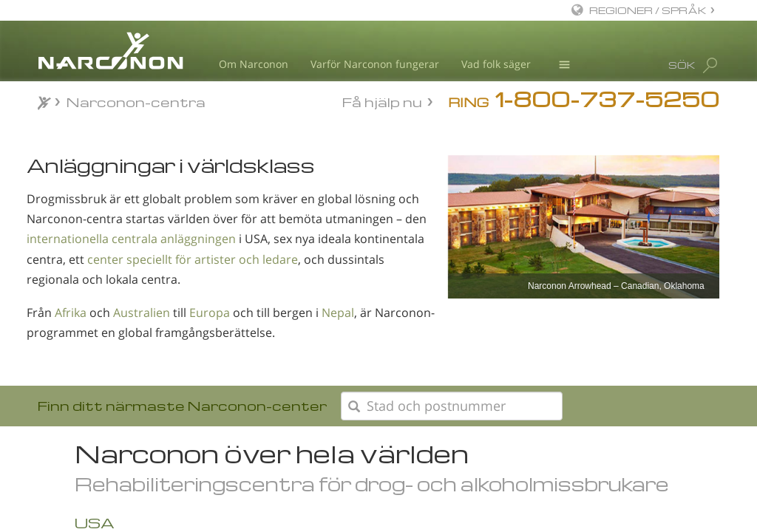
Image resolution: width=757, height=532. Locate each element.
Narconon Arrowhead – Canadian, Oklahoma (616, 286)
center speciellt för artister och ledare (193, 259)
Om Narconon (254, 64)
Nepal (338, 313)
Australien (142, 313)
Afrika (71, 313)
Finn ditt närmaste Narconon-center (182, 405)
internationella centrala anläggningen (131, 239)
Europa (210, 313)
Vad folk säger (496, 64)
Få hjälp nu (382, 101)
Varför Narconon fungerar (375, 64)
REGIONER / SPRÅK (648, 10)
